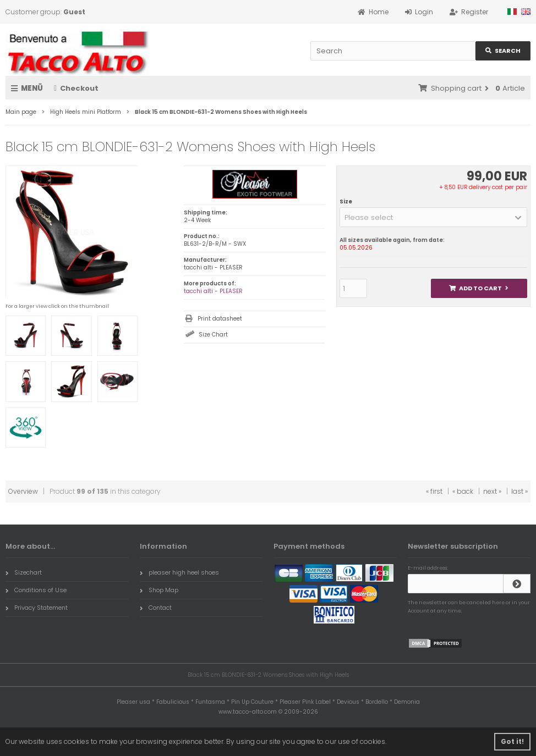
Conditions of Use (36, 590)
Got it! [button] (512, 741)
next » (492, 491)
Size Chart (213, 335)
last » (519, 491)
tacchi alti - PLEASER (213, 291)
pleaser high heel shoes (179, 572)
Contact (156, 608)
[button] (433, 217)
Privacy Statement (37, 608)
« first (434, 491)
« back (463, 491)
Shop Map (159, 590)
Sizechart (24, 572)
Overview (23, 491)
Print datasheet (220, 319)
